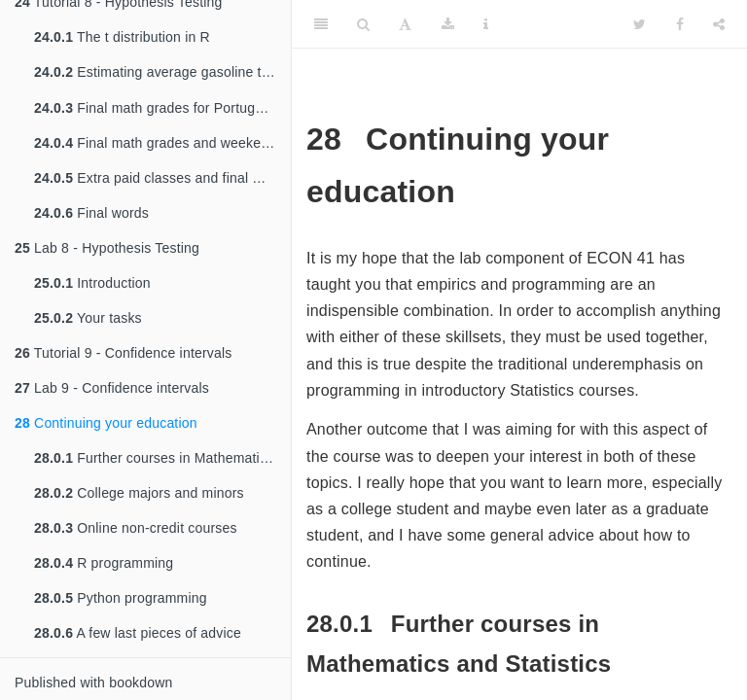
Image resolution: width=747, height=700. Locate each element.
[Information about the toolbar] (486, 24)
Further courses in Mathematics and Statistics (162, 458)
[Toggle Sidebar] (321, 24)
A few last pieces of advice (138, 633)
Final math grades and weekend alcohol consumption (162, 143)
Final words (91, 213)
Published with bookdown (94, 682)
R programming (104, 563)
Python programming (121, 598)
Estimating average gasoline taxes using (162, 71)
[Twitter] (640, 24)
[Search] (363, 24)
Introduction (92, 283)
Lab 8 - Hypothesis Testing (107, 248)
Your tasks (88, 318)
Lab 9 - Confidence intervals (112, 388)
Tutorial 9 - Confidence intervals (124, 353)
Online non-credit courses (136, 528)
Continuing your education (106, 423)
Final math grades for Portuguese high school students (162, 108)
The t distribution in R (122, 35)
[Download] (448, 24)
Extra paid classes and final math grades (162, 178)
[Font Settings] (405, 24)
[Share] (719, 24)
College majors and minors (139, 493)
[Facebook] (680, 24)
